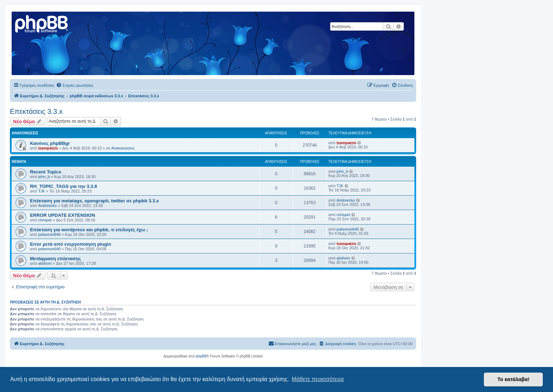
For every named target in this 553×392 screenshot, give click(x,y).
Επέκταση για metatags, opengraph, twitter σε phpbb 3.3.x (94, 201)
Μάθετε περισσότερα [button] (318, 379)
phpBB (201, 356)
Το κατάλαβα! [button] (513, 379)
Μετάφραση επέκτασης (56, 259)
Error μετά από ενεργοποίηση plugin (71, 244)
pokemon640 (49, 234)
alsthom (45, 263)
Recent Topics (46, 172)
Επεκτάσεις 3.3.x (36, 111)
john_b (44, 177)
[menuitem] (75, 85)
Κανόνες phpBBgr (50, 143)
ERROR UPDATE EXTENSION (62, 215)
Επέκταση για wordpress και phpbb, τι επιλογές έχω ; (89, 230)
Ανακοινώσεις (123, 148)
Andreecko (47, 206)
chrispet (45, 220)
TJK (42, 191)
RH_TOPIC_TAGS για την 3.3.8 (63, 186)
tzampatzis (48, 148)
